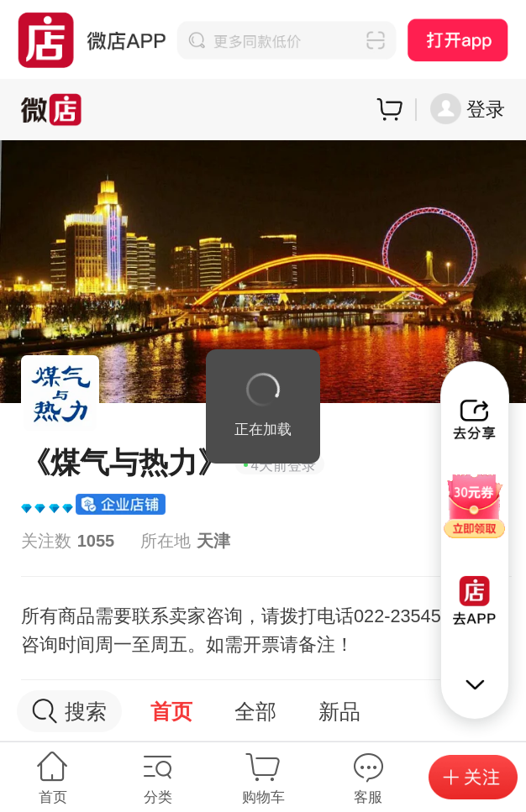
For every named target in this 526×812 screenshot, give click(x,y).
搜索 (69, 711)
